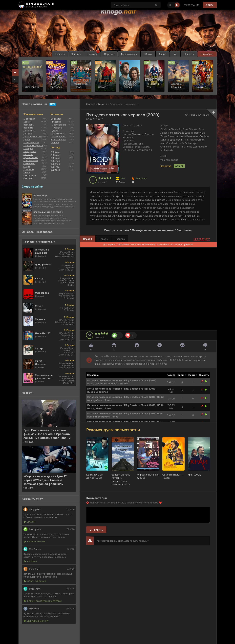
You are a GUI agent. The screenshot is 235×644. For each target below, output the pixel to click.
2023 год (55, 161)
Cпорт (27, 166)
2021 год (55, 167)
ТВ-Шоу (55, 143)
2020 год (55, 170)
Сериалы (109, 54)
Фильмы (76, 54)
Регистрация (192, 5)
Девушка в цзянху (36, 621)
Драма (27, 140)
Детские (28, 134)
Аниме (163, 54)
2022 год (55, 164)
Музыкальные (31, 157)
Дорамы (57, 131)
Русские (57, 122)
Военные (28, 128)
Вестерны (29, 125)
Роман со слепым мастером (43, 601)
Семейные (29, 163)
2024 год (55, 158)
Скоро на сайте (32, 187)
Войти (210, 5)
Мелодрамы (30, 151)
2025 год (55, 155)
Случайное (207, 54)
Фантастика (30, 175)
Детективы (29, 131)
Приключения (31, 160)
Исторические (31, 143)
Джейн (29, 522)
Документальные (33, 137)
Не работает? (202, 239)
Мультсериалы (58, 137)
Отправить (96, 530)
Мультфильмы (129, 54)
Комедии (28, 148)
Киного (90, 104)
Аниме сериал (58, 140)
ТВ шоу (148, 54)
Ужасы (27, 172)
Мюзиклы (28, 154)
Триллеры (29, 169)
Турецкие (57, 128)
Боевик (27, 122)
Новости (189, 54)
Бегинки (30, 561)
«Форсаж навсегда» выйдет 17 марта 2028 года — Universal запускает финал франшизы (45, 480)
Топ (175, 54)
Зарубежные (59, 125)
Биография (29, 119)
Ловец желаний (35, 581)
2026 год (55, 152)
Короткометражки (33, 145)
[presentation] (15, 79)
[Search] (156, 5)
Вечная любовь (35, 542)
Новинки (92, 54)
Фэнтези (28, 178)
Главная (60, 54)
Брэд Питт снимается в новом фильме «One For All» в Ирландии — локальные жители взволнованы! (48, 434)
